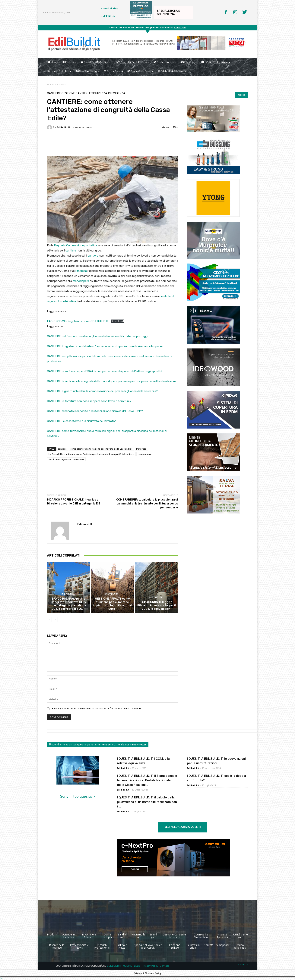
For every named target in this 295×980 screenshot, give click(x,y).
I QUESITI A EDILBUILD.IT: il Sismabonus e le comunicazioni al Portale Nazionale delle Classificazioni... (147, 780)
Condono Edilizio (175, 946)
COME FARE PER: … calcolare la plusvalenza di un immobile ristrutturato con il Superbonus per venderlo (147, 504)
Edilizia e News (122, 946)
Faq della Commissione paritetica (75, 245)
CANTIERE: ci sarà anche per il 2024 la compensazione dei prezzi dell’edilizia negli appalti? (105, 371)
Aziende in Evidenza (68, 936)
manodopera (81, 281)
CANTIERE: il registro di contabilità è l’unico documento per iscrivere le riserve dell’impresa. (105, 346)
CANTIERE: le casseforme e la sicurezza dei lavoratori (82, 421)
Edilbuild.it (63, 127)
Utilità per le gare (241, 936)
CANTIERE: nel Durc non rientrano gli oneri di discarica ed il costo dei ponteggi (98, 336)
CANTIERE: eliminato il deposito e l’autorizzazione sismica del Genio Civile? (95, 411)
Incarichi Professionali (102, 946)
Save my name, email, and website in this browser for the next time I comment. (97, 708)
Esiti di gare (154, 936)
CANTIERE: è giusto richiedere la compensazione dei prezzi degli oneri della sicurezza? (102, 391)
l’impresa (81, 271)
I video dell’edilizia (240, 946)
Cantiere (62, 84)
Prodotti (52, 934)
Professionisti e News (79, 946)
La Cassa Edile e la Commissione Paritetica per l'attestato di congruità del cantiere (91, 454)
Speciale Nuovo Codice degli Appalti (148, 946)
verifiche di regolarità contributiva (66, 459)
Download (117, 321)
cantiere (71, 251)
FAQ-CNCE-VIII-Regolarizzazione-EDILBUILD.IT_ (79, 321)
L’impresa (141, 449)
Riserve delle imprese (57, 946)
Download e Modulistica (201, 936)
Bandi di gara (122, 936)
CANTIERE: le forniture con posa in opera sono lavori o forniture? (89, 401)
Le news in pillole (193, 946)
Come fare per (107, 936)
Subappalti (223, 945)
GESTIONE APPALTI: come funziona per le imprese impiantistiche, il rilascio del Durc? (113, 604)
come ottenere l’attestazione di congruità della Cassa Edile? (101, 449)
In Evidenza (117, 93)
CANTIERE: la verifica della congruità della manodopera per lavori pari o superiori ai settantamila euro (111, 381)
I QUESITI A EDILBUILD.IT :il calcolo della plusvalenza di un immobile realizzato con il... (147, 802)
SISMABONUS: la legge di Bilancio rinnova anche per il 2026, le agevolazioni (157, 605)
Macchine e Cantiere (89, 936)
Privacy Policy (150, 966)
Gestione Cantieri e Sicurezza (84, 93)
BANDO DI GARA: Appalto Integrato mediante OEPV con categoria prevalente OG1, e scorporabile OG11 (69, 604)
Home (50, 84)
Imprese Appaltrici (222, 936)
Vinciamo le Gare (138, 936)
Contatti (209, 945)
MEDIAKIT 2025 (132, 966)
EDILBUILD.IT (114, 966)
